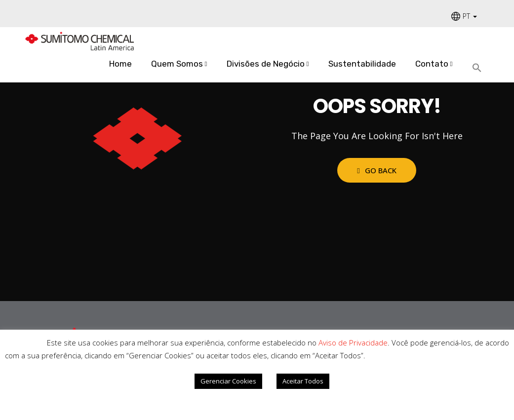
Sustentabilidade (362, 64)
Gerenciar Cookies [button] (228, 381)
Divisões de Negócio (266, 64)
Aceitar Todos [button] (303, 381)
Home (120, 64)
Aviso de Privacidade (353, 343)
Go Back (376, 170)
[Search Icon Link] (481, 68)
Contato (432, 64)
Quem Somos (177, 64)
